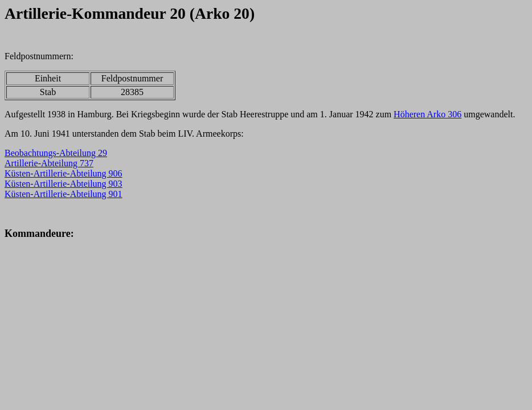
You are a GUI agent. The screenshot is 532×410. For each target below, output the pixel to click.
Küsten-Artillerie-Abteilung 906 (64, 173)
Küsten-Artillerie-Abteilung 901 (64, 194)
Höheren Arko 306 (427, 114)
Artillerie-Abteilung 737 (49, 163)
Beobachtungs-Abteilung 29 (56, 153)
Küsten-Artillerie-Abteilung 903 (64, 184)
